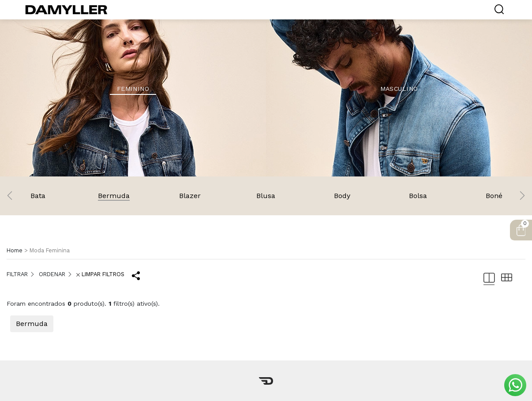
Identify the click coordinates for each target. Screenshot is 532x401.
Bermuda (32, 324)
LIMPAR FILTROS (100, 274)
